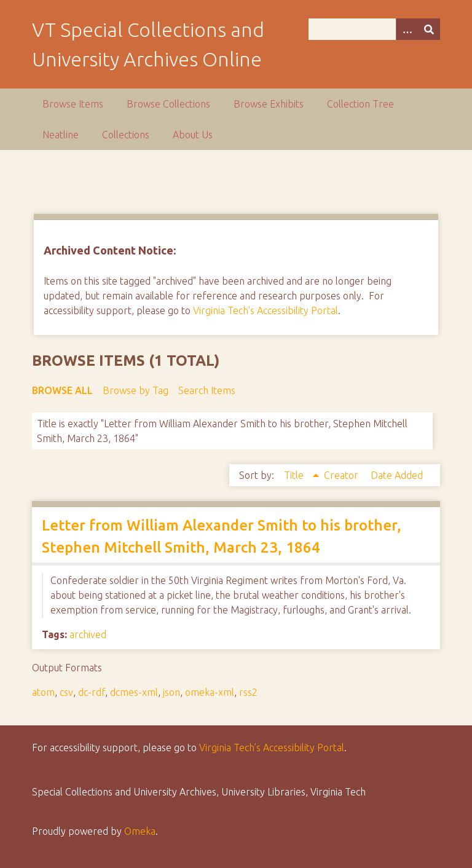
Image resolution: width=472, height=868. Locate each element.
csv (66, 692)
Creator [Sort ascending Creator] (342, 475)
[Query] (374, 29)
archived (88, 634)
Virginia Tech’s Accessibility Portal (272, 748)
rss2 (248, 692)
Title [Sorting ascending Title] (295, 475)
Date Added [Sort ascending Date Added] (397, 475)
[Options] (407, 29)
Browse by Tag (136, 390)
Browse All (62, 390)
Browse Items (73, 104)
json (171, 692)
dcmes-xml (134, 692)
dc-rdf (92, 692)
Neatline (61, 135)
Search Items (207, 390)
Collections (126, 135)
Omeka (140, 831)
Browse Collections (168, 104)
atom (43, 692)
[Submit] (429, 29)
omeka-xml (210, 692)
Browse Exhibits (269, 104)
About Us (193, 135)
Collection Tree (360, 104)
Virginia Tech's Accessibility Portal (265, 310)
